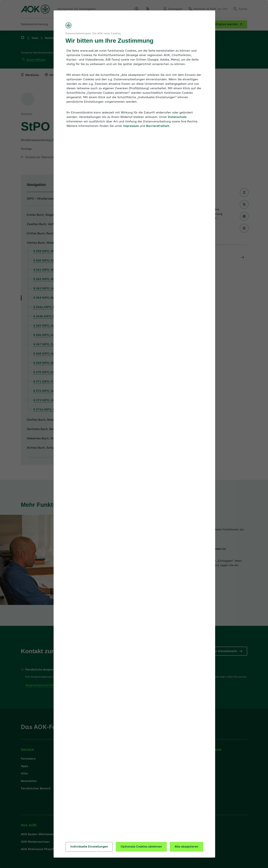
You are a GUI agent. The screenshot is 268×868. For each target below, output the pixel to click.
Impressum (131, 126)
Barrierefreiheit (158, 126)
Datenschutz (177, 117)
